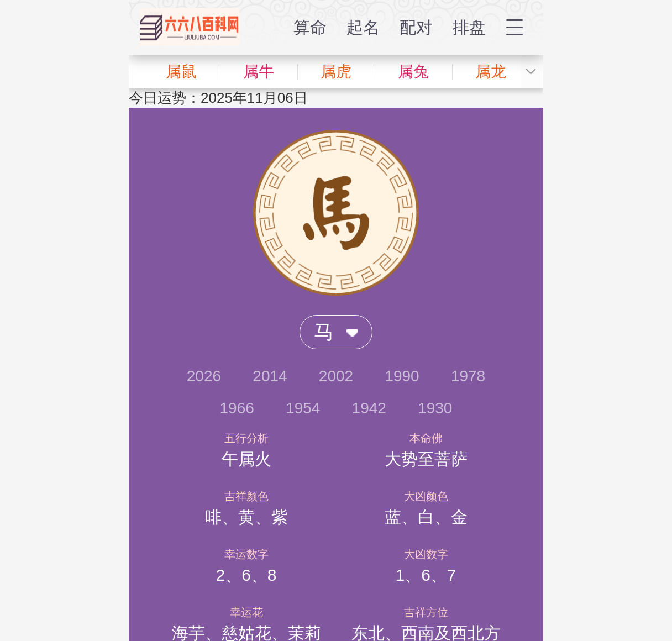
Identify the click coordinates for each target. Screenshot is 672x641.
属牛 (259, 72)
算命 (310, 27)
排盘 (469, 27)
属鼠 (181, 72)
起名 (363, 27)
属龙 (491, 72)
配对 (416, 27)
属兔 (413, 72)
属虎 (336, 72)
